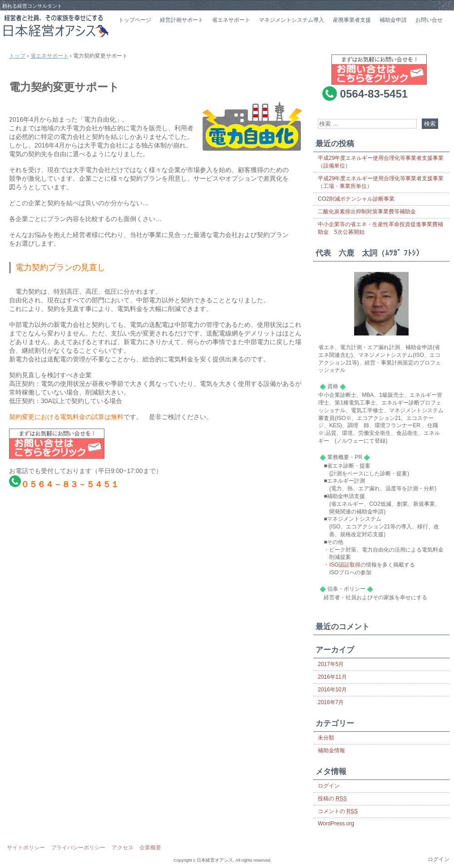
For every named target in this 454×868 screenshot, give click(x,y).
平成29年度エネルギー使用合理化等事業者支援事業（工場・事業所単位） (381, 182)
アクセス (123, 848)
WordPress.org (336, 824)
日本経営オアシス (57, 26)
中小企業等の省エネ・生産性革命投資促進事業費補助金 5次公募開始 (380, 228)
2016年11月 (332, 677)
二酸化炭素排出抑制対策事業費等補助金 (367, 212)
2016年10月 (332, 690)
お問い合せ (429, 20)
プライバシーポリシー (78, 848)
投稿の (332, 799)
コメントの (338, 811)
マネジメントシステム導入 (291, 20)
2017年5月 (331, 664)
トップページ (135, 20)
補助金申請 (393, 20)
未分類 (326, 738)
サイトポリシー (26, 848)
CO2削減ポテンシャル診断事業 (356, 199)
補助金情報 (331, 750)
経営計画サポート (182, 20)
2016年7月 (331, 702)
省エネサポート (231, 20)
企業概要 (150, 848)
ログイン (329, 786)
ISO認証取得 (345, 565)
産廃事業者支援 (352, 20)
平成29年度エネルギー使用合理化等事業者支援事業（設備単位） (381, 162)
